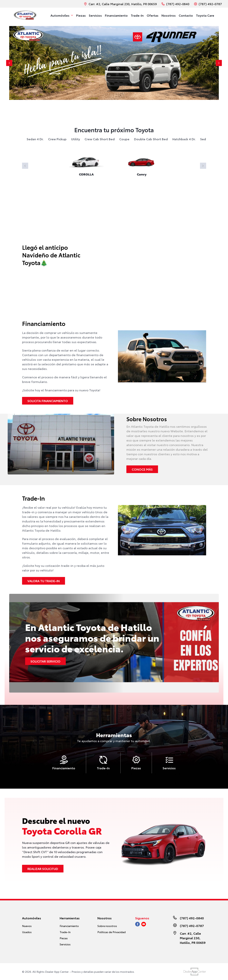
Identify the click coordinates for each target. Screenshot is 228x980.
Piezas (64, 938)
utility (76, 139)
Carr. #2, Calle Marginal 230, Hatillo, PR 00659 (120, 4)
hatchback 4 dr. (184, 139)
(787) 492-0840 (175, 4)
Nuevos (27, 926)
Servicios (65, 944)
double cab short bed (151, 139)
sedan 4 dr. (35, 139)
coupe (124, 139)
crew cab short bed (100, 139)
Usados (27, 932)
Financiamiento (69, 926)
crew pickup (57, 139)
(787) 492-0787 (208, 4)
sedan (205, 139)
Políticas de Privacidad (112, 932)
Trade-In (65, 932)
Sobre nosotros (107, 926)
